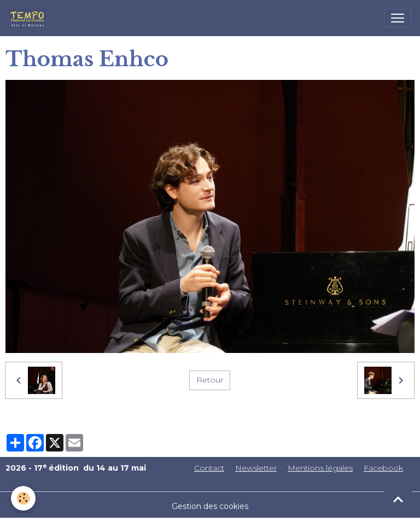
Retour (210, 380)
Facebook (383, 468)
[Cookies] (23, 498)
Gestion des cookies (210, 506)
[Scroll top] (398, 499)
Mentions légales (320, 468)
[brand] (30, 18)
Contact (209, 468)
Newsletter (256, 468)
